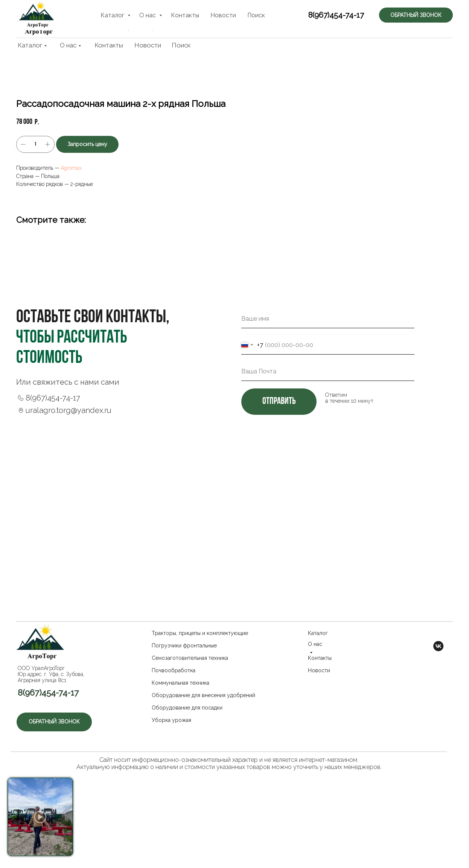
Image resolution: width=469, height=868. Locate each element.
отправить (279, 469)
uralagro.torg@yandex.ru (69, 478)
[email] (328, 439)
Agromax (297, 168)
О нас (68, 45)
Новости (148, 45)
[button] (419, 19)
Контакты (109, 45)
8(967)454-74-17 (328, 20)
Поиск (181, 45)
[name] (328, 386)
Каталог (30, 45)
